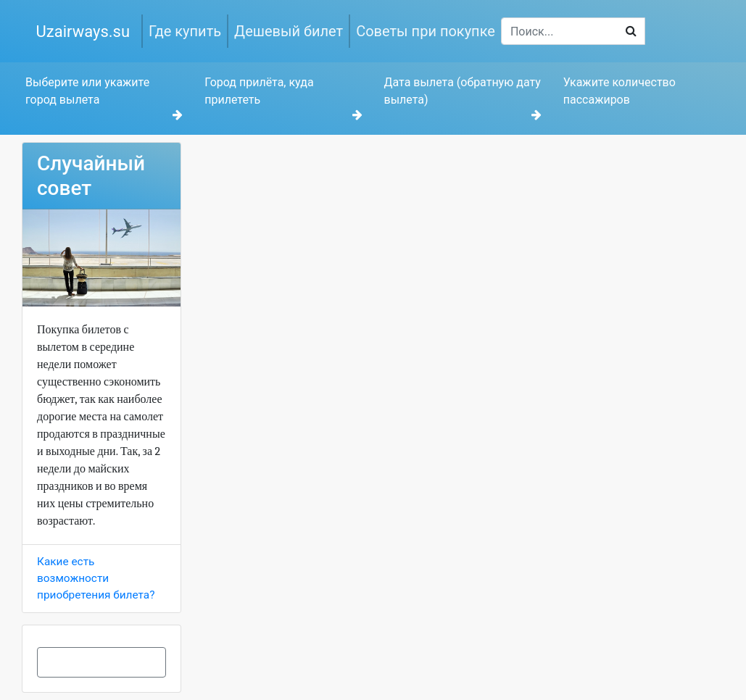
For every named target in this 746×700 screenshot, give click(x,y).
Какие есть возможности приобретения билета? (96, 578)
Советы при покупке (426, 31)
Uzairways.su (83, 32)
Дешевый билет (289, 31)
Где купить (185, 31)
